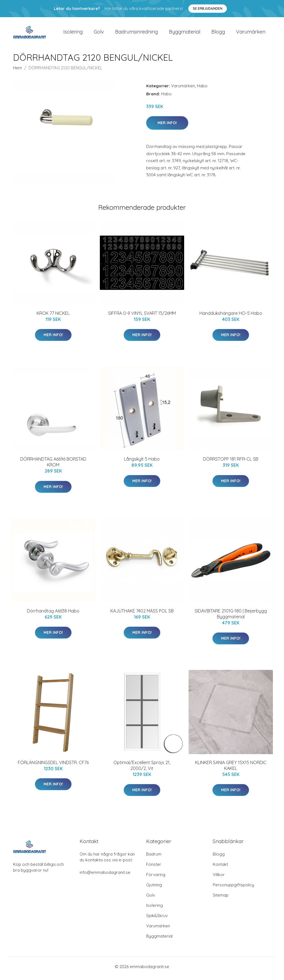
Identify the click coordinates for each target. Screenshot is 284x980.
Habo (202, 90)
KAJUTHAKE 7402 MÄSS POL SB (142, 615)
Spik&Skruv (157, 919)
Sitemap (221, 899)
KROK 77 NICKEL (53, 317)
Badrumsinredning (136, 34)
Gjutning (154, 889)
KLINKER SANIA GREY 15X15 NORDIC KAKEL (231, 769)
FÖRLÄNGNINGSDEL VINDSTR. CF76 (53, 766)
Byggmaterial (185, 34)
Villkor (219, 878)
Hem (17, 72)
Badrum (154, 858)
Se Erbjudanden (208, 8)
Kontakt (220, 868)
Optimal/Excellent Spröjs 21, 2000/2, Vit (142, 769)
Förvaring (156, 878)
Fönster (154, 868)
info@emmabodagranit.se (105, 876)
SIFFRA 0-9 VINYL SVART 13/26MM (142, 317)
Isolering (73, 34)
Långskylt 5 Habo (142, 463)
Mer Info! (167, 127)
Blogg (218, 34)
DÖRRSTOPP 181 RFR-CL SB (231, 463)
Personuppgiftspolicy (233, 889)
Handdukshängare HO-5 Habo (231, 317)
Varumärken (251, 34)
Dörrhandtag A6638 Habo (53, 615)
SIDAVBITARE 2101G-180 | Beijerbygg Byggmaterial (231, 618)
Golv (99, 34)
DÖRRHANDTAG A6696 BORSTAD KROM (53, 466)
